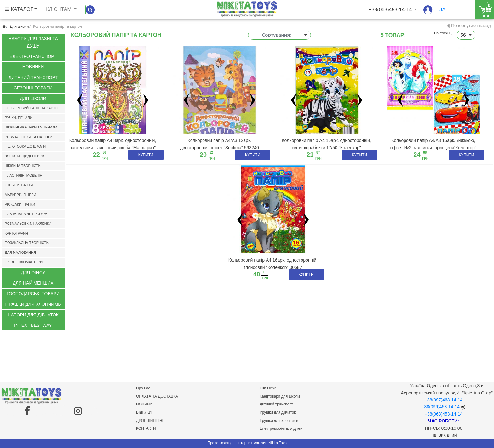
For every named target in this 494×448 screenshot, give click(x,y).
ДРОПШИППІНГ (150, 421)
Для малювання (20, 252)
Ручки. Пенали (19, 118)
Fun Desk (268, 388)
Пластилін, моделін (23, 175)
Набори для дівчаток (33, 315)
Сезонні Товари (33, 88)
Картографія (16, 233)
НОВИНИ (144, 404)
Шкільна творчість (23, 166)
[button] (428, 13)
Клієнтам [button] (59, 9)
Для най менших (33, 283)
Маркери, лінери (20, 195)
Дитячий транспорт (33, 77)
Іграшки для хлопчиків (33, 304)
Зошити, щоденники (24, 156)
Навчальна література (26, 214)
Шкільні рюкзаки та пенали (31, 127)
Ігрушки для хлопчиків (279, 421)
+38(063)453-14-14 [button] (391, 10)
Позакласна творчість (27, 243)
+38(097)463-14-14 (444, 400)
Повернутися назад (471, 26)
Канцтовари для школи (280, 396)
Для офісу (33, 273)
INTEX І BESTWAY (33, 325)
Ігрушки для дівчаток (278, 412)
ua (442, 10)
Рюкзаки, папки (20, 204)
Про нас (143, 388)
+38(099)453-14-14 (440, 407)
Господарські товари (33, 294)
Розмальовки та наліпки (29, 137)
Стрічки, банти (19, 185)
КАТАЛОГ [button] (19, 9)
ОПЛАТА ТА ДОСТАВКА (157, 396)
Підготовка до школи (25, 146)
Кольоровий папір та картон (32, 108)
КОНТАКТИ (146, 428)
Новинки (33, 67)
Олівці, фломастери (24, 262)
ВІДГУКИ (144, 412)
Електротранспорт (33, 56)
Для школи (19, 26)
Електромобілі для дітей (281, 428)
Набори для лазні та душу (33, 42)
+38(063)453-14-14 (444, 414)
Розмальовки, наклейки (28, 224)
